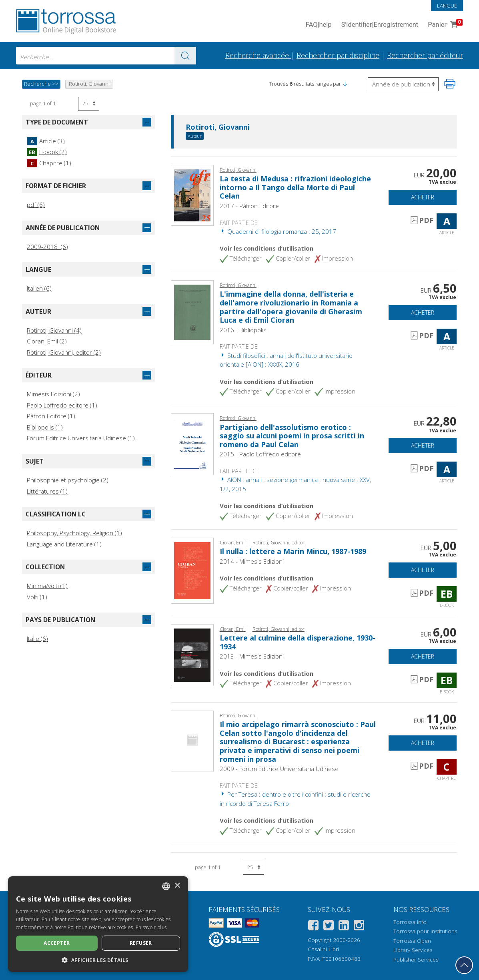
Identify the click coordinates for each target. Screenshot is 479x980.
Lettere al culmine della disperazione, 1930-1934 (298, 642)
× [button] (177, 886)
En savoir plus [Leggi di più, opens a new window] (151, 927)
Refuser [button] (141, 943)
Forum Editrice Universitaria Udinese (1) (81, 438)
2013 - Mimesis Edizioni (252, 656)
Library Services (413, 950)
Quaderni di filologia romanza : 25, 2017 (278, 231)
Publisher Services (416, 960)
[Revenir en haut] (464, 965)
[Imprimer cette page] (450, 84)
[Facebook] (313, 927)
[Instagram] (359, 927)
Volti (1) (37, 597)
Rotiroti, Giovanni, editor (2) (64, 352)
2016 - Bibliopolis (243, 330)
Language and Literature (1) (64, 544)
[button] (345, 84)
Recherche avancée (258, 55)
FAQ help (319, 25)
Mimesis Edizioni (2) (53, 394)
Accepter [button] (57, 943)
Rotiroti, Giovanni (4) (54, 330)
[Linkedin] (344, 927)
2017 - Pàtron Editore (249, 206)
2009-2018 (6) (47, 247)
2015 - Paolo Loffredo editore (260, 454)
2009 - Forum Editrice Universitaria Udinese (279, 769)
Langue (447, 6)
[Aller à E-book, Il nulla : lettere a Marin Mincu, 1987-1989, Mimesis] (192, 570)
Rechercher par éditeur (425, 55)
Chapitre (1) (49, 163)
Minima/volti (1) (47, 586)
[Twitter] (329, 927)
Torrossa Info (410, 922)
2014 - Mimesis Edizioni (252, 561)
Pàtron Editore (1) (51, 416)
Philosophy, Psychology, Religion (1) (74, 533)
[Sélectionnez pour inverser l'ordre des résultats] (403, 84)
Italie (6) (37, 639)
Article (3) (46, 141)
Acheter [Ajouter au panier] (423, 197)
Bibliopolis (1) (45, 427)
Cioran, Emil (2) (47, 341)
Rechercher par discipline (338, 55)
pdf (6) (36, 205)
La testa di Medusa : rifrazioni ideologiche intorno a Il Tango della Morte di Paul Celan (295, 187)
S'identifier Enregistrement (380, 25)
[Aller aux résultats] (185, 56)
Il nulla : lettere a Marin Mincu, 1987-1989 (293, 551)
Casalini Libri (323, 949)
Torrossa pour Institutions (425, 931)
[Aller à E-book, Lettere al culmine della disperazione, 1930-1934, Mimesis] (192, 654)
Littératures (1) (47, 491)
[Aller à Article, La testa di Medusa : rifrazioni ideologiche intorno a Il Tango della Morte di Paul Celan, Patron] (192, 195)
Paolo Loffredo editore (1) (62, 405)
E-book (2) (47, 152)
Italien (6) (39, 288)
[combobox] (106, 56)
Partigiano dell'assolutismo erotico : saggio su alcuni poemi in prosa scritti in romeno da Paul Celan (292, 436)
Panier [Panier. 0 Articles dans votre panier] (444, 25)
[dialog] (98, 924)
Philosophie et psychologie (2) (68, 480)
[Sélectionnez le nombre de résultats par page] (89, 104)
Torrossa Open (412, 941)
